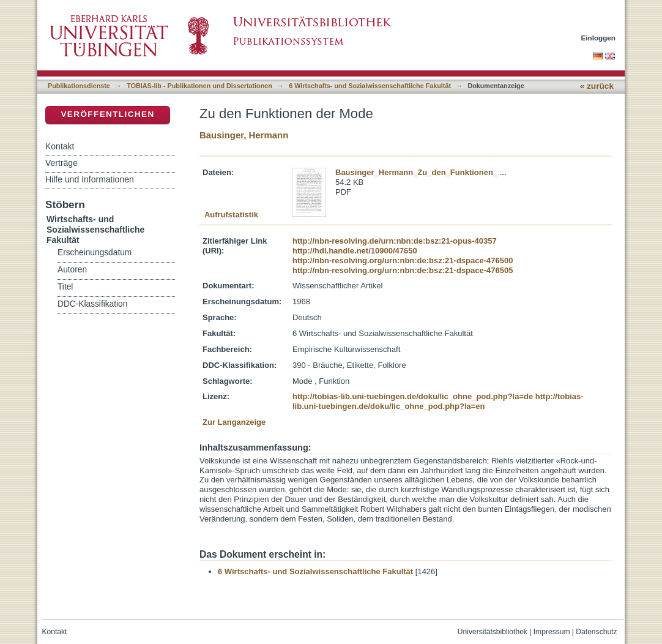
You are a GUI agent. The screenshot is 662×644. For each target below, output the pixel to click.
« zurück (597, 86)
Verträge (61, 163)
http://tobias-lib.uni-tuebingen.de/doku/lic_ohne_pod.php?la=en (438, 401)
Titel (65, 287)
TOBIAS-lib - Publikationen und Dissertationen (199, 86)
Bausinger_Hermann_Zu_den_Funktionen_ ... (421, 172)
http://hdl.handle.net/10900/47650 (355, 251)
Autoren (72, 270)
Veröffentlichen (107, 114)
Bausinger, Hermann (244, 135)
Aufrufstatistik (231, 215)
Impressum (552, 632)
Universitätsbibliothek (493, 632)
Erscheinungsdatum (95, 253)
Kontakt (60, 146)
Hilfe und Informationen (90, 179)
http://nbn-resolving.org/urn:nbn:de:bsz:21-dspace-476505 (403, 270)
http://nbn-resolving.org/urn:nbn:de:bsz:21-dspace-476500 (403, 260)
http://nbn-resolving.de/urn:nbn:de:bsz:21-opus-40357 (395, 241)
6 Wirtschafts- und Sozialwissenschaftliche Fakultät (370, 86)
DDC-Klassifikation (92, 304)
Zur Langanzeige (234, 422)
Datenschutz (596, 632)
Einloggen (599, 38)
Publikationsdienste (79, 86)
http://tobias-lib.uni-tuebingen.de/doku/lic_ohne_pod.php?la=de (413, 396)
